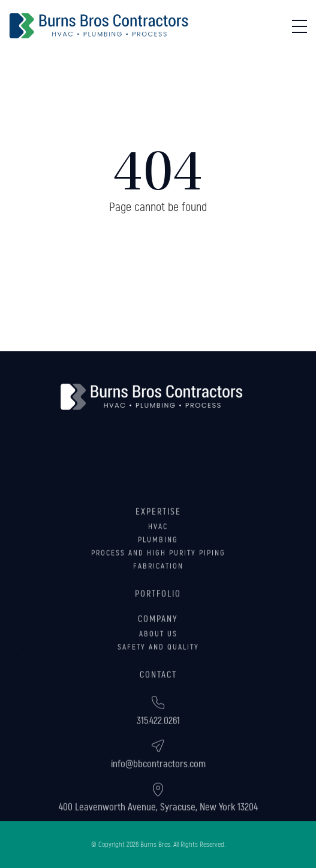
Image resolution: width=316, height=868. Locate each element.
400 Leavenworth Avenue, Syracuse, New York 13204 (158, 822)
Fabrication (158, 590)
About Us (158, 658)
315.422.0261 (158, 736)
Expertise (158, 536)
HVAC (158, 551)
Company (158, 643)
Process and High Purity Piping (158, 577)
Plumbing (158, 564)
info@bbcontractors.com (158, 779)
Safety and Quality (158, 671)
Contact (158, 699)
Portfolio (158, 618)
